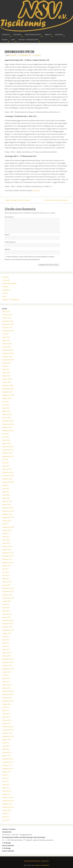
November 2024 (8, 353)
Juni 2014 (6, 675)
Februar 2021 (7, 469)
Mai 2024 (6, 369)
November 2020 (8, 476)
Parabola (37, 865)
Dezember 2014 (8, 659)
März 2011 (6, 788)
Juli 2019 (5, 524)
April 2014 (6, 678)
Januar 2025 (7, 347)
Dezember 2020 (8, 472)
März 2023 (6, 411)
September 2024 (8, 360)
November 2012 (8, 730)
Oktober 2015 (7, 627)
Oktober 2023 (7, 392)
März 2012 (6, 749)
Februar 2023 (7, 414)
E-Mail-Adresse (10, 242)
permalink (36, 191)
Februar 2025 (7, 344)
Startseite (6, 277)
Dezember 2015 (8, 620)
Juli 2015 (5, 636)
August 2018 (7, 530)
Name (7, 235)
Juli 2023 (5, 402)
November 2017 (8, 556)
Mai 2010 (6, 817)
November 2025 (8, 324)
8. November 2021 (25, 55)
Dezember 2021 (8, 447)
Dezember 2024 (8, 350)
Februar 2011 (7, 791)
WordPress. (46, 865)
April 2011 (6, 785)
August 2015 (7, 633)
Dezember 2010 (8, 797)
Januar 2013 (7, 723)
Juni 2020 (6, 488)
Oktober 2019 (7, 514)
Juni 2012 (6, 743)
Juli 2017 (5, 569)
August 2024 (7, 363)
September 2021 (8, 456)
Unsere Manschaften (9, 283)
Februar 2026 (7, 315)
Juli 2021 (5, 459)
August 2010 (7, 810)
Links (4, 296)
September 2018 (8, 527)
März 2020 (6, 498)
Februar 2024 (7, 379)
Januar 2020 (7, 505)
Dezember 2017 (8, 553)
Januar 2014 (7, 688)
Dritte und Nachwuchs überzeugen (56, 200)
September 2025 (8, 331)
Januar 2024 (7, 382)
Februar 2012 (7, 752)
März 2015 (6, 649)
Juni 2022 (6, 437)
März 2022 (6, 440)
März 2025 (6, 340)
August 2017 (7, 566)
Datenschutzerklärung (32, 861)
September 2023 (8, 395)
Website (7, 249)
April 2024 (6, 373)
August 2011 (7, 772)
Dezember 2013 (8, 691)
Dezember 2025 (8, 321)
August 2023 (7, 398)
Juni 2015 (6, 640)
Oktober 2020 (7, 479)
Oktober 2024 (7, 356)
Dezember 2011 (8, 759)
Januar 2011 (7, 794)
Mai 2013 (6, 711)
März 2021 (6, 466)
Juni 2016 (6, 604)
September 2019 (8, 517)
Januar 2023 (7, 418)
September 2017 (8, 562)
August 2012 (7, 739)
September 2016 (8, 598)
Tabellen (5, 287)
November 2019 (8, 511)
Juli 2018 (5, 533)
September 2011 (8, 768)
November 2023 (8, 389)
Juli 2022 (5, 434)
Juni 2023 (6, 405)
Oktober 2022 (7, 427)
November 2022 (8, 424)
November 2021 (8, 450)
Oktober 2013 (7, 698)
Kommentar (9, 217)
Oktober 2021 (7, 453)
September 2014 (8, 669)
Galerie (5, 293)
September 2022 (8, 430)
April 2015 (6, 646)
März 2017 (6, 579)
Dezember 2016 (8, 588)
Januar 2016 (7, 617)
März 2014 (6, 682)
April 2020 (6, 495)
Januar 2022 (7, 443)
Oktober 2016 (7, 595)
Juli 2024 (5, 366)
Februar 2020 (7, 501)
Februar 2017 (7, 582)
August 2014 (7, 672)
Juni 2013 (6, 707)
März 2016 (6, 611)
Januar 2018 (7, 550)
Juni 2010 (6, 814)
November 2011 (8, 762)
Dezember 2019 (8, 508)
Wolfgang (13, 55)
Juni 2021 (6, 463)
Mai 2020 (6, 492)
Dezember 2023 (8, 385)
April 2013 (6, 714)
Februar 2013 (7, 720)
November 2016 (8, 591)
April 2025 (6, 337)
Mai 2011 (6, 781)
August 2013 (7, 704)
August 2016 (7, 601)
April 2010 (6, 820)
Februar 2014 (7, 685)
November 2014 (8, 662)
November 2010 (8, 801)
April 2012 (6, 746)
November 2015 (8, 624)
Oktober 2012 (7, 733)
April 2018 (6, 540)
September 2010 (8, 807)
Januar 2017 (7, 585)
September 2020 (8, 482)
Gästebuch (6, 290)
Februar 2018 (7, 546)
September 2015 (8, 630)
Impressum (45, 861)
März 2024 (6, 376)
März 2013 (6, 717)
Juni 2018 (6, 537)
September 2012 (8, 736)
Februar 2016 (7, 614)
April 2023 (6, 408)
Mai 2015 (6, 643)
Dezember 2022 (8, 421)
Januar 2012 (7, 756)
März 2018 (6, 543)
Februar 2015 (7, 653)
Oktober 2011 (7, 765)
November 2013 (8, 694)
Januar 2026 (7, 318)
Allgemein (37, 55)
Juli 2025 (5, 334)
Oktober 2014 (7, 665)
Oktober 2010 (7, 804)
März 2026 (6, 311)
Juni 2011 (6, 778)
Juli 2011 (5, 775)
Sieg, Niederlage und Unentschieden (18, 200)
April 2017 (6, 575)
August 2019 (7, 521)
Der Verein (6, 280)
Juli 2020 (5, 485)
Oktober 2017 (7, 559)
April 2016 (6, 608)
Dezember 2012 (8, 727)
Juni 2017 (6, 572)
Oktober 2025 (7, 327)
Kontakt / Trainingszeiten (11, 299)
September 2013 (8, 701)
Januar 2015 (7, 656)
